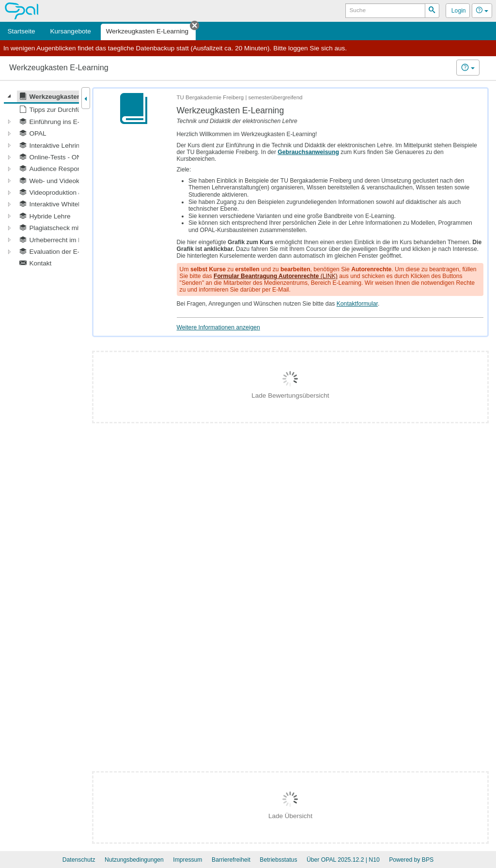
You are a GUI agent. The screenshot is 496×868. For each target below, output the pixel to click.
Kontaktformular (357, 304)
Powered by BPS (411, 860)
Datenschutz (79, 860)
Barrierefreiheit (231, 860)
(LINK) (276, 276)
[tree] (41, 180)
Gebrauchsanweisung (308, 152)
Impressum (187, 860)
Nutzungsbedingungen (134, 860)
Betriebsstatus (278, 860)
